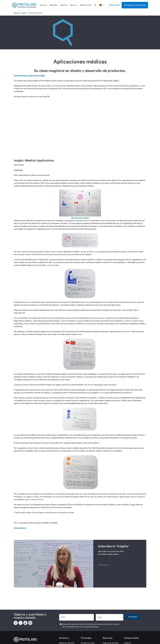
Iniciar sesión (114, 5)
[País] (110, 617)
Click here (102, 565)
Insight (24, 13)
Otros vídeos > (20, 528)
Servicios (64, 638)
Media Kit (128, 643)
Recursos (17, 13)
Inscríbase (133, 617)
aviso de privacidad (91, 627)
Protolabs (86, 638)
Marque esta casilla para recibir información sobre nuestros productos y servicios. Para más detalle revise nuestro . (91, 625)
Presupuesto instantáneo (135, 5)
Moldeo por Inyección (67, 643)
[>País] (103, 5)
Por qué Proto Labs (88, 643)
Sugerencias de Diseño (111, 643)
